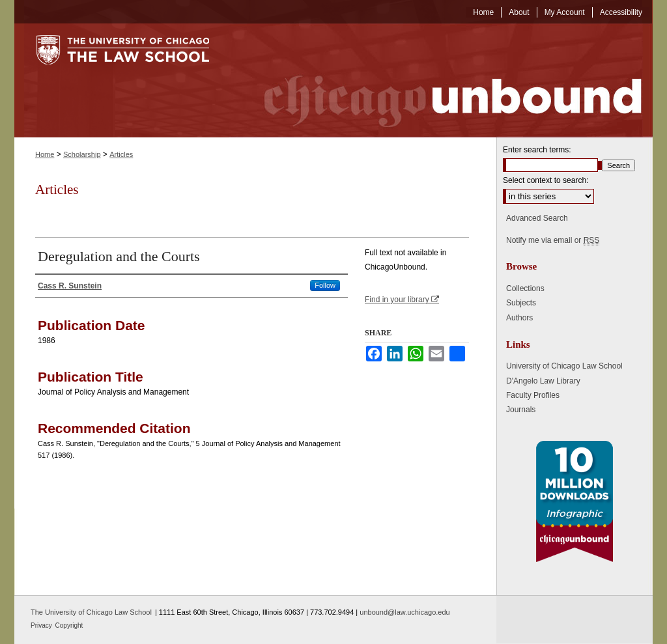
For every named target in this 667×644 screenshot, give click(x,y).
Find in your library (402, 300)
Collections (525, 288)
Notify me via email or (553, 240)
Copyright (69, 625)
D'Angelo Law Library (543, 381)
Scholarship (82, 154)
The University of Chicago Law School (91, 612)
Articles (121, 154)
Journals (521, 410)
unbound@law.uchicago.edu (404, 612)
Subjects (521, 303)
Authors (519, 318)
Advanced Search (537, 218)
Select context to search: (546, 180)
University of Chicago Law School (564, 366)
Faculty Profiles (533, 395)
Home (45, 154)
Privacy (42, 625)
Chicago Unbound (441, 80)
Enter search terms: (537, 150)
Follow (325, 285)
